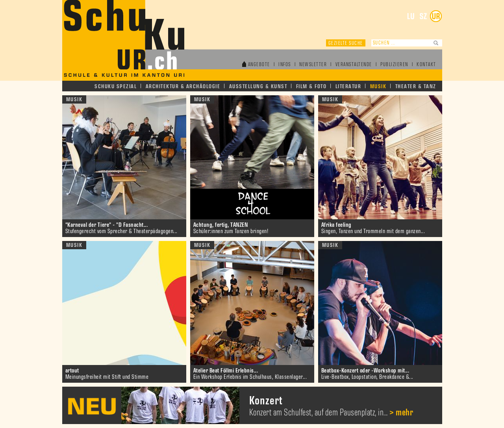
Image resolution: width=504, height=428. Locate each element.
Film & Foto (311, 86)
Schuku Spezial (116, 86)
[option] (252, 405)
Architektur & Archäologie (183, 86)
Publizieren (394, 65)
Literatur (348, 86)
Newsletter (313, 65)
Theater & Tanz (416, 86)
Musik (378, 86)
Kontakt (426, 65)
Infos (285, 65)
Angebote (259, 65)
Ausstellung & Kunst (258, 86)
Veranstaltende (354, 65)
